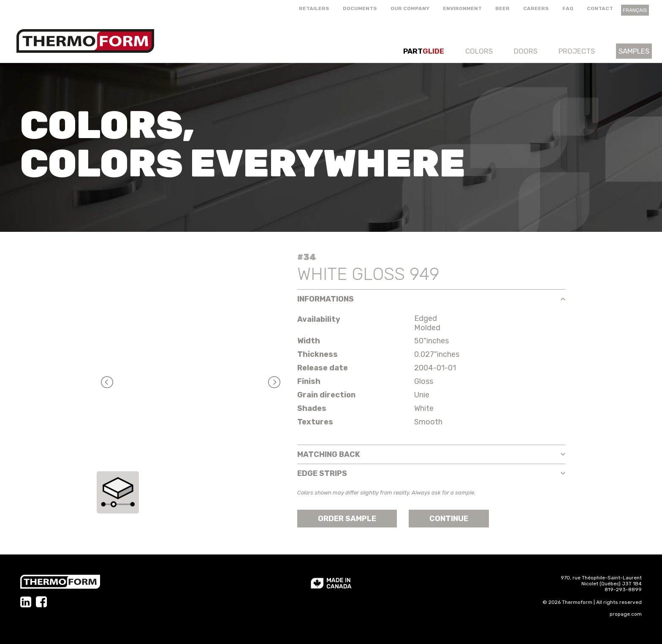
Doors (526, 51)
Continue (449, 519)
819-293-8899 (623, 590)
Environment (462, 8)
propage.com (626, 614)
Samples (634, 51)
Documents (360, 8)
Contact (600, 8)
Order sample (347, 519)
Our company (410, 8)
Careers (536, 8)
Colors (479, 51)
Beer (502, 8)
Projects (577, 51)
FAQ (568, 8)
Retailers (314, 8)
